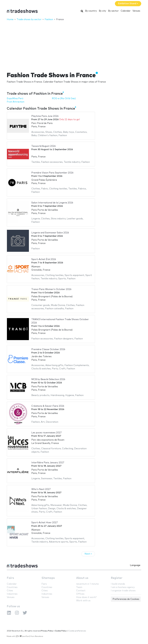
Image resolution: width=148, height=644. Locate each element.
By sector (113, 11)
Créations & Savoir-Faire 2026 (48, 406)
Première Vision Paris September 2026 (52, 173)
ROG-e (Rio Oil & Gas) (64, 99)
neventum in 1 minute (87, 584)
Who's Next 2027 (41, 489)
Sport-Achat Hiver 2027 (45, 523)
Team (79, 587)
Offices (80, 594)
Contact (81, 591)
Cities (10, 591)
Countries (12, 587)
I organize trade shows (123, 591)
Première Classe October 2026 (48, 349)
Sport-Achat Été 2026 (44, 259)
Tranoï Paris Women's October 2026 (51, 289)
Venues (136, 11)
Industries (12, 594)
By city (102, 11)
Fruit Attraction (16, 102)
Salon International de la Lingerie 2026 (52, 203)
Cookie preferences (77, 631)
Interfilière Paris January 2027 (48, 463)
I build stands (118, 584)
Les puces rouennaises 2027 (46, 433)
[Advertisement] (74, 44)
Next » (88, 554)
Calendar (126, 11)
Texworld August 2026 (44, 146)
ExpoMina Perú (15, 99)
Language (135, 565)
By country (91, 11)
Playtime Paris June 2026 (45, 116)
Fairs (10, 578)
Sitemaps (48, 578)
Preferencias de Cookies (126, 599)
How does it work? (86, 597)
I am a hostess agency (123, 587)
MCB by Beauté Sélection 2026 (48, 379)
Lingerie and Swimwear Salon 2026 (50, 233)
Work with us (83, 601)
